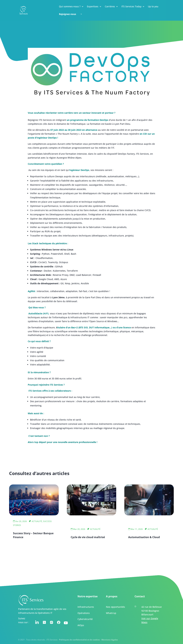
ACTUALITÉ (37, 521)
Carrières (110, 7)
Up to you (153, 7)
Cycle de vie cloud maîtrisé (88, 537)
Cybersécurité (85, 619)
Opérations (83, 613)
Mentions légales (110, 640)
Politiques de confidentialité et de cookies (79, 640)
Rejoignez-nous (68, 14)
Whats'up (111, 613)
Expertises (93, 7)
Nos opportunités (115, 607)
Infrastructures (86, 607)
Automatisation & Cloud (144, 537)
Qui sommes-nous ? (70, 7)
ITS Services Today (131, 7)
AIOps (81, 625)
